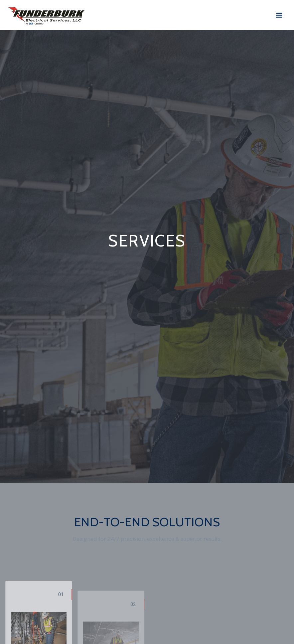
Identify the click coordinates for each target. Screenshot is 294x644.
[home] (46, 14)
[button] (281, 15)
